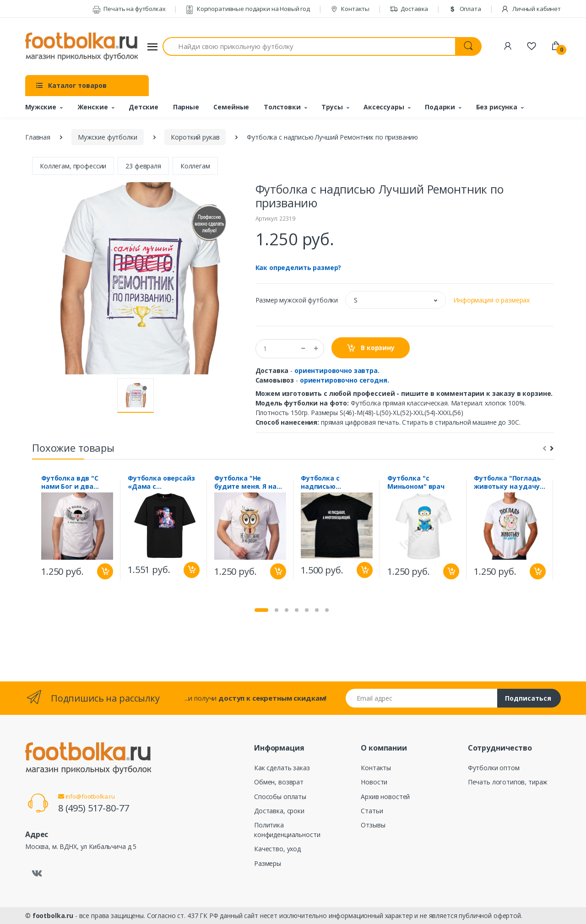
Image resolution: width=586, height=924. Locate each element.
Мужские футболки (108, 137)
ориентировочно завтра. (337, 370)
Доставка (409, 9)
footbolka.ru (53, 916)
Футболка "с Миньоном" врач (416, 482)
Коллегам (195, 166)
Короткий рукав (195, 137)
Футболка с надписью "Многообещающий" (337, 482)
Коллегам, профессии (73, 166)
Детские (144, 107)
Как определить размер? (298, 267)
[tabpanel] (77, 530)
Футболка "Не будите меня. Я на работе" (245, 482)
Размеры (268, 863)
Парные (186, 107)
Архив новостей (385, 797)
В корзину (371, 348)
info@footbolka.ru (87, 796)
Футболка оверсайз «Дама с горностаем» (161, 482)
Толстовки (282, 107)
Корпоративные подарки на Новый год (248, 9)
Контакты (350, 9)
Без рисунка (497, 107)
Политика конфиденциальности (287, 830)
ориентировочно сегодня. (345, 380)
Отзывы (373, 825)
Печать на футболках (129, 9)
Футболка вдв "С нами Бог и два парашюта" (70, 482)
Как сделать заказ (282, 768)
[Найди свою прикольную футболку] (309, 46)
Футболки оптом (494, 768)
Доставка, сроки (279, 811)
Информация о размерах (491, 300)
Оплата (465, 9)
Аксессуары (384, 107)
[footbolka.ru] (81, 47)
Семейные (231, 107)
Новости (374, 782)
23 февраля (143, 166)
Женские (93, 107)
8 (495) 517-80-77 (94, 808)
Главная (38, 137)
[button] (396, 300)
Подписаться (528, 698)
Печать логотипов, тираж (508, 782)
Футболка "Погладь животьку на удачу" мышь (508, 482)
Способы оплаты (280, 797)
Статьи (372, 811)
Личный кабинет (531, 9)
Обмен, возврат (279, 782)
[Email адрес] (422, 698)
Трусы (332, 107)
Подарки (440, 107)
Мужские (41, 107)
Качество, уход (277, 849)
